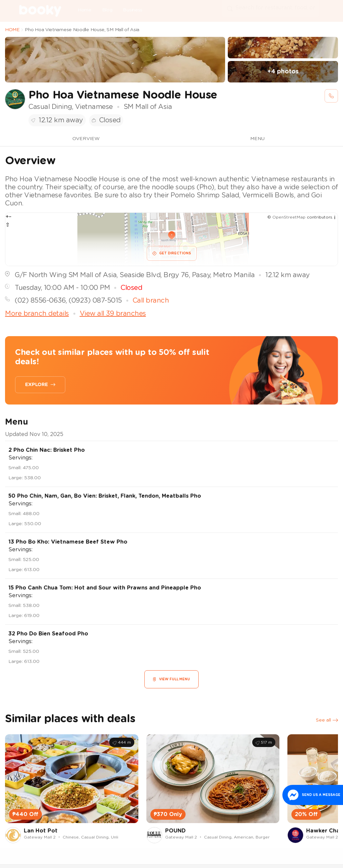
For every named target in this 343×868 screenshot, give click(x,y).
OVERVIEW (86, 139)
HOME (12, 30)
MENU (257, 139)
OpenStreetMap (289, 217)
